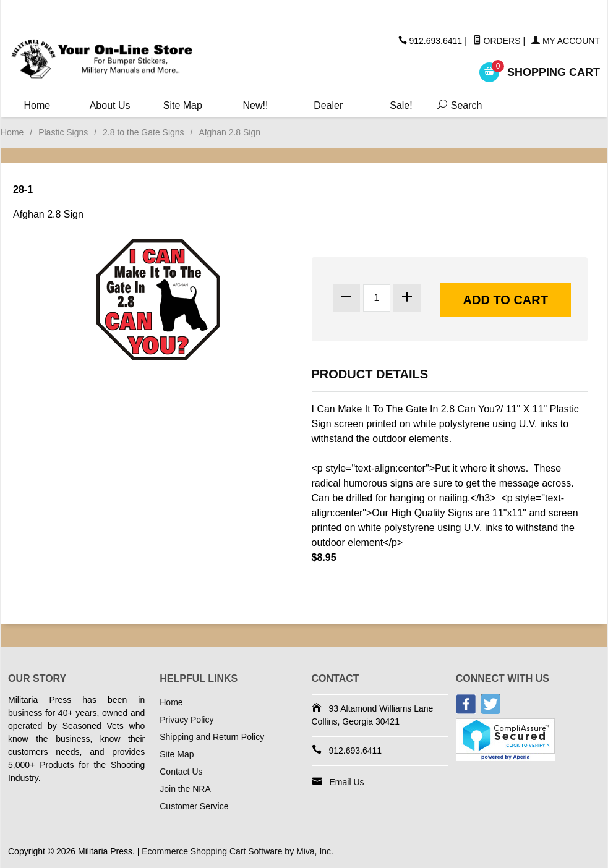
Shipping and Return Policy (212, 737)
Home (37, 105)
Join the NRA (185, 789)
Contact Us (181, 772)
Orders (497, 41)
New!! (256, 105)
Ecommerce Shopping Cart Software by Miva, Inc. (238, 851)
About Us (110, 105)
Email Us (347, 782)
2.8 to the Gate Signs (143, 132)
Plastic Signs (63, 132)
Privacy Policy (186, 720)
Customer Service (194, 806)
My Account (566, 41)
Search (455, 105)
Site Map (183, 105)
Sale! (401, 105)
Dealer (328, 105)
